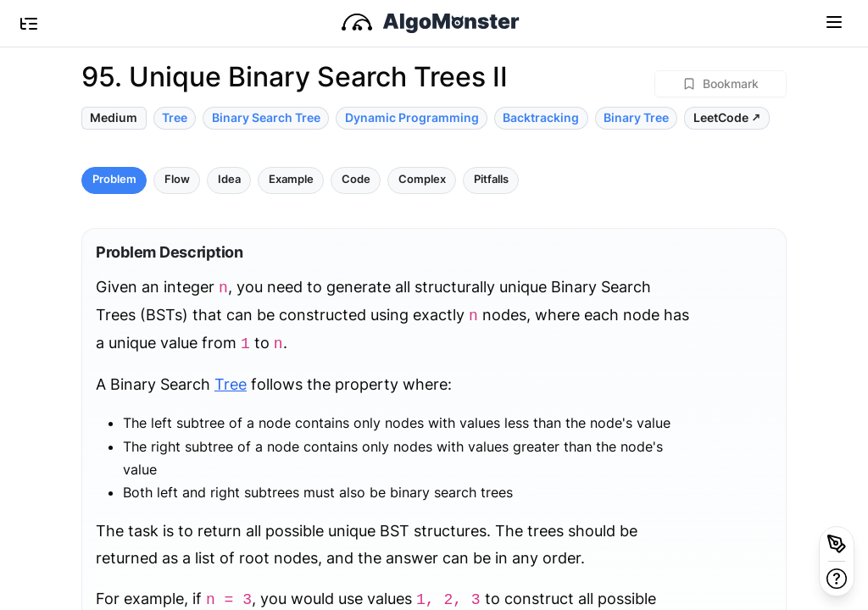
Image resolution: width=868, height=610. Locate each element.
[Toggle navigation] (834, 21)
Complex (422, 179)
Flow (177, 179)
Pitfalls (491, 179)
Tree (231, 384)
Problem (114, 179)
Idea (229, 179)
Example (291, 179)
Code (356, 179)
